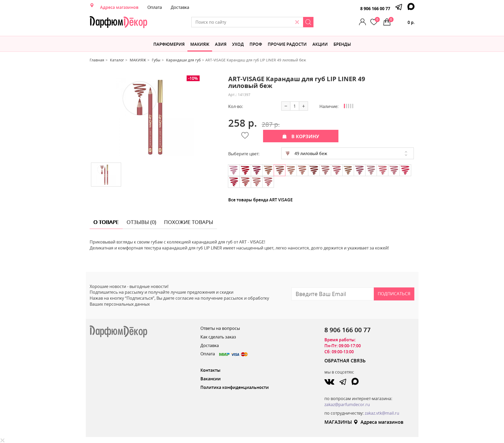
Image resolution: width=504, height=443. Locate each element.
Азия (221, 44)
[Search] (308, 22)
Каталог (117, 60)
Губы (156, 60)
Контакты (210, 370)
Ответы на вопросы (220, 328)
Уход (238, 44)
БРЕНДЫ (342, 44)
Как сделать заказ (218, 337)
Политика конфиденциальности (235, 387)
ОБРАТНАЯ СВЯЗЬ (345, 361)
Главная (97, 60)
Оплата (155, 7)
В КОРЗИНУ (301, 136)
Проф (256, 44)
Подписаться (394, 294)
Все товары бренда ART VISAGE (260, 200)
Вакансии (211, 379)
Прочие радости (287, 44)
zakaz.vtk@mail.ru (382, 413)
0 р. (402, 21)
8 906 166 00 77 (375, 9)
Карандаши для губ (183, 60)
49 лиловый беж (306, 153)
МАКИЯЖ (200, 44)
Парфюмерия (169, 44)
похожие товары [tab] (189, 222)
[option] (155, 117)
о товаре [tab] (106, 222)
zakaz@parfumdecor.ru (347, 405)
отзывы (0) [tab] (141, 222)
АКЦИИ (320, 44)
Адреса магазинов (119, 7)
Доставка (180, 7)
